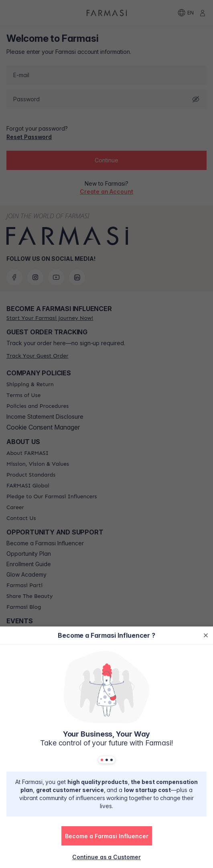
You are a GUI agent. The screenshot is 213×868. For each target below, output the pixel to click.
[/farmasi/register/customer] (106, 857)
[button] (107, 836)
